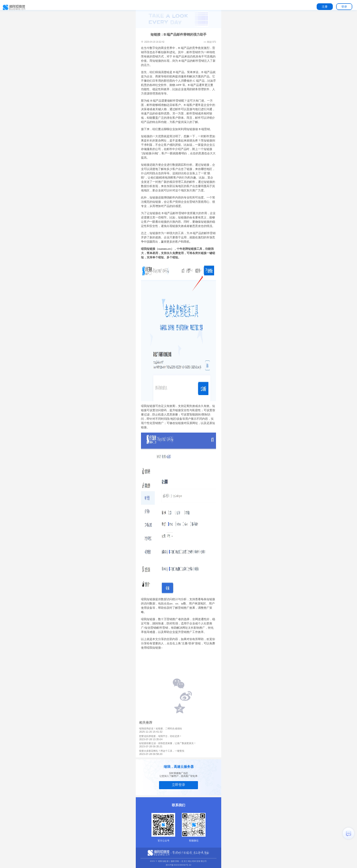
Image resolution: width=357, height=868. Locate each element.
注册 (325, 6)
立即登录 (178, 785)
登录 (344, 6)
